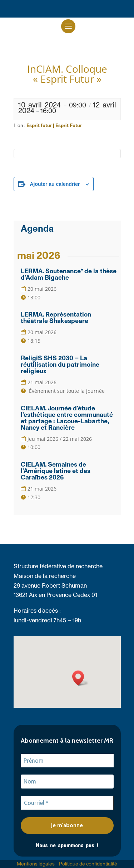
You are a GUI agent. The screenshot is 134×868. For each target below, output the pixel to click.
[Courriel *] (67, 803)
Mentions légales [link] (36, 864)
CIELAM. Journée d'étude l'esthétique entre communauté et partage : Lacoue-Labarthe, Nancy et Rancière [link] (67, 418)
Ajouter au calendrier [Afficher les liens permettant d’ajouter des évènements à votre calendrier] (55, 184)
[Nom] (67, 781)
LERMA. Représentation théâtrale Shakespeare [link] (56, 318)
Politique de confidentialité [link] (88, 864)
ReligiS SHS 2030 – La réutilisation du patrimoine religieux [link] (60, 365)
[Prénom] (67, 761)
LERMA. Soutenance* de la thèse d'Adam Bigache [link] (69, 275)
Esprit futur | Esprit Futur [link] (54, 126)
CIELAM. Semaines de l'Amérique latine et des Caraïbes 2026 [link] (56, 471)
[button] (68, 26)
